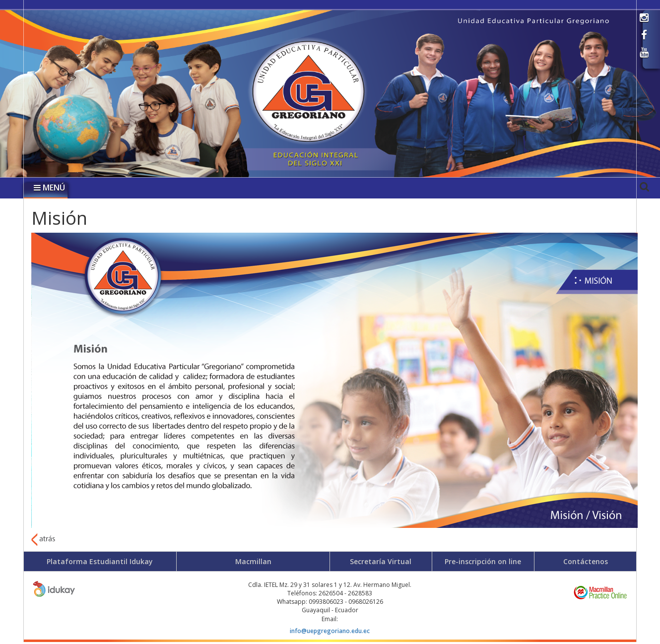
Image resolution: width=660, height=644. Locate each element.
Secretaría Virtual (381, 561)
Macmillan (253, 561)
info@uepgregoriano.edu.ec (330, 631)
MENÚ (49, 188)
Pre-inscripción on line (483, 561)
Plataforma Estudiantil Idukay (100, 561)
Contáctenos (586, 561)
